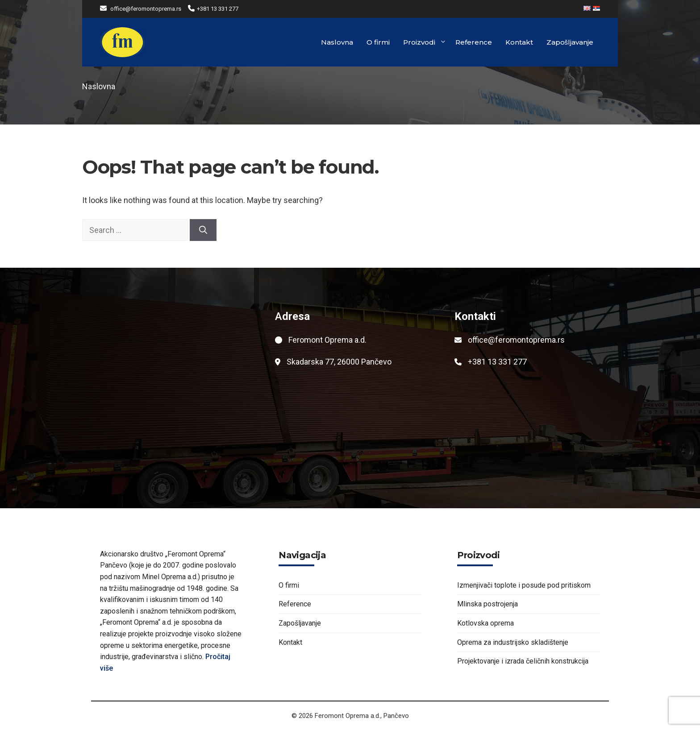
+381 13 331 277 (218, 9)
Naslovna (337, 42)
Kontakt (519, 42)
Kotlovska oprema (485, 623)
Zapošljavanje (570, 42)
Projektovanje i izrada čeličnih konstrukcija (523, 661)
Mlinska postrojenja (487, 604)
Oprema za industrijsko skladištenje (513, 642)
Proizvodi (425, 42)
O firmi (378, 42)
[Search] (203, 230)
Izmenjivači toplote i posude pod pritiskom (524, 585)
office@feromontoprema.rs (146, 9)
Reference (474, 42)
